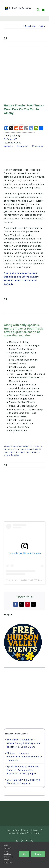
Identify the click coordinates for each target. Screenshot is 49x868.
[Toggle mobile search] (38, 10)
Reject (38, 854)
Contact (21, 833)
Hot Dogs (21, 449)
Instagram (24, 146)
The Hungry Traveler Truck (20, 580)
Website (10, 146)
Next (40, 26)
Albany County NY (13, 446)
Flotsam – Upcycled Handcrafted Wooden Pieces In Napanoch (24, 757)
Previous (30, 26)
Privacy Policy (34, 833)
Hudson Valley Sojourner (19, 830)
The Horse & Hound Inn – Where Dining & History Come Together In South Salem (24, 743)
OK (24, 854)
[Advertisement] (24, 67)
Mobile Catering (12, 455)
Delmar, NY (10, 139)
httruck (41, 580)
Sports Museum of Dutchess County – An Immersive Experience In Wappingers (23, 770)
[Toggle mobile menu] (44, 10)
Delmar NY (28, 446)
